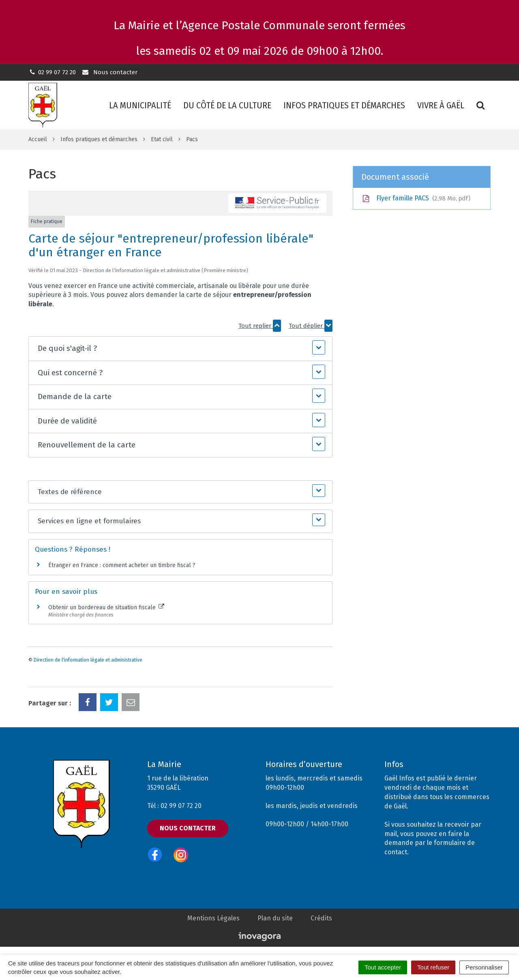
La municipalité (140, 105)
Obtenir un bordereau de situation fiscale (106, 607)
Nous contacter (109, 72)
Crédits (321, 918)
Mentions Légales (213, 918)
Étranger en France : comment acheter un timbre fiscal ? (122, 565)
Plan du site (275, 918)
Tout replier (260, 326)
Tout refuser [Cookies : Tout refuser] (433, 967)
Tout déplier (311, 326)
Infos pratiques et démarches (344, 105)
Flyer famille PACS (416, 198)
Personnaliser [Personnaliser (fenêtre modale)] (484, 967)
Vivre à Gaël (441, 105)
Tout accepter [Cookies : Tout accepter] (383, 967)
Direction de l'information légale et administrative (88, 660)
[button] (180, 349)
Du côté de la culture (227, 105)
